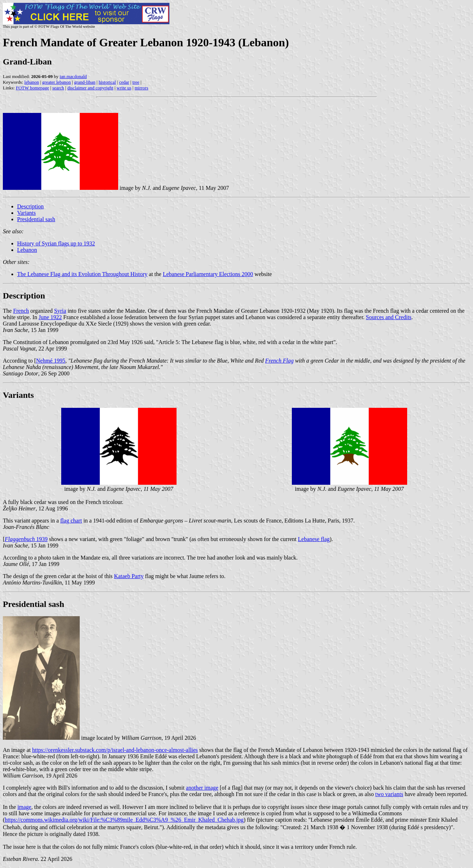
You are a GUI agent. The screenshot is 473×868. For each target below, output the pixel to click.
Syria (60, 311)
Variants (26, 213)
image (24, 807)
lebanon (31, 82)
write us (124, 88)
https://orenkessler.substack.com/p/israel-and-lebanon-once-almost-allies (115, 750)
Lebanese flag (314, 539)
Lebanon (27, 250)
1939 (26, 539)
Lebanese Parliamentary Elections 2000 (208, 274)
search (58, 88)
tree (136, 82)
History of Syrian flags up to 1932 (56, 243)
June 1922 (50, 317)
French (21, 311)
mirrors (141, 88)
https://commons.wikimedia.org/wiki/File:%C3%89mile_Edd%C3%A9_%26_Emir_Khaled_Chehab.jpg (124, 820)
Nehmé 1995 (51, 361)
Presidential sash (36, 219)
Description (30, 206)
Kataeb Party (129, 576)
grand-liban (85, 82)
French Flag (279, 361)
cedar (124, 82)
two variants (389, 794)
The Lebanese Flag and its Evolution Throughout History (82, 274)
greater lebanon (57, 82)
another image (202, 788)
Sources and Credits (389, 317)
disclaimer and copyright (90, 88)
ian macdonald (73, 76)
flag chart (71, 521)
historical (107, 82)
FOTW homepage (32, 88)
